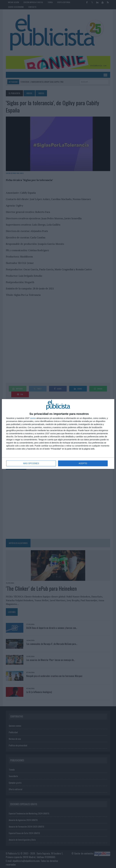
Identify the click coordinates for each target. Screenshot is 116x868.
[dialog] (58, 434)
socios (33, 418)
